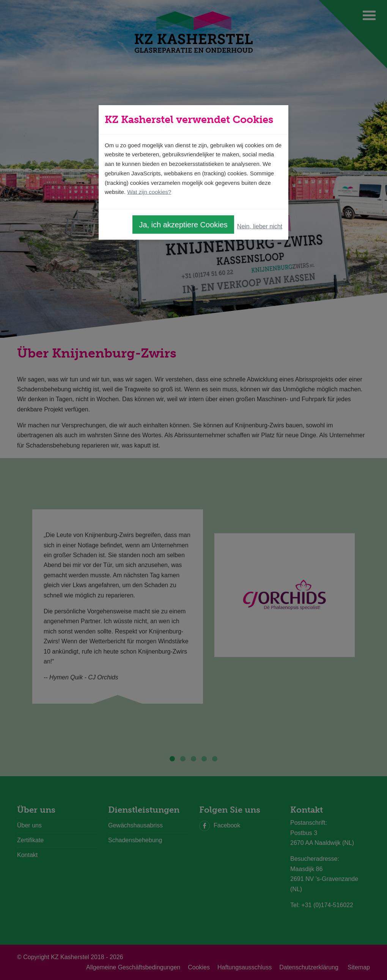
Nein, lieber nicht (260, 226)
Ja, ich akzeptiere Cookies (183, 225)
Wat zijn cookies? (149, 192)
